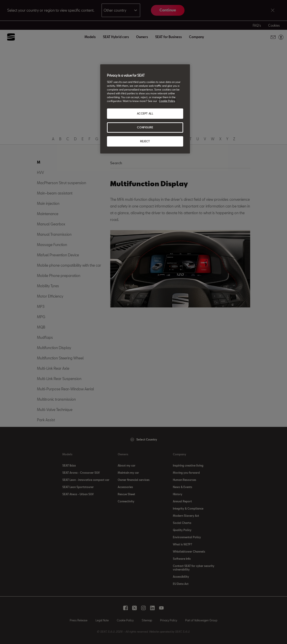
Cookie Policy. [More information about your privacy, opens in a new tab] (167, 101)
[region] (145, 109)
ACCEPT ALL (145, 113)
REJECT (145, 141)
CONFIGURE (145, 127)
